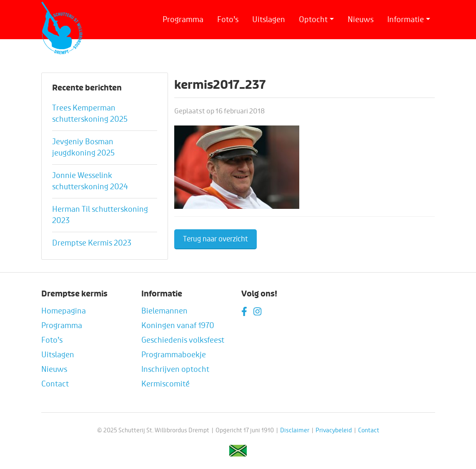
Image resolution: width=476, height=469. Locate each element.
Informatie (406, 20)
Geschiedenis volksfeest (183, 340)
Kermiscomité (165, 384)
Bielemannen (164, 311)
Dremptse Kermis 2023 (92, 243)
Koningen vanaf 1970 (178, 326)
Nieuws (361, 20)
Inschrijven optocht (175, 369)
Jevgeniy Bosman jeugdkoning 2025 (83, 147)
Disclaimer (295, 430)
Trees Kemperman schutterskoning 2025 (90, 114)
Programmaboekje (174, 355)
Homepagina (64, 311)
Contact (55, 384)
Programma (183, 20)
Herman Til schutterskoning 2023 (100, 215)
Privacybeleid (334, 430)
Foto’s (228, 20)
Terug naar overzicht (215, 239)
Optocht (313, 20)
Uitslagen (269, 20)
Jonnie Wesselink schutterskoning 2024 (90, 181)
